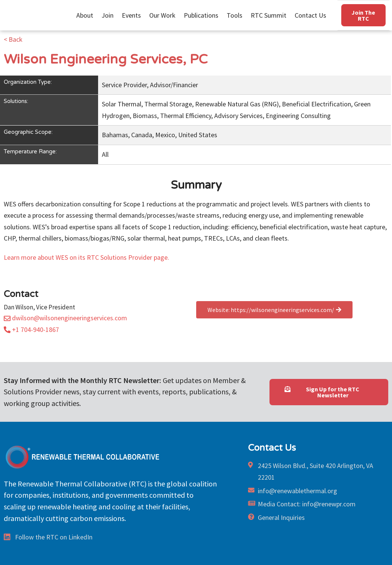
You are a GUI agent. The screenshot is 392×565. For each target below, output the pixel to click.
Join (109, 15)
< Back (13, 39)
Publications (203, 15)
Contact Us (310, 15)
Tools (236, 15)
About (87, 15)
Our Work (164, 15)
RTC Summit (270, 15)
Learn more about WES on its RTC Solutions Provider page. (86, 257)
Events (133, 15)
